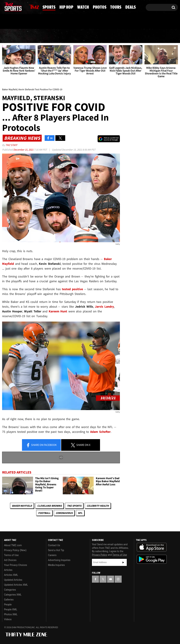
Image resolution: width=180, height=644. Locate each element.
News (11, 36)
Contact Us (54, 545)
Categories (10, 590)
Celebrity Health (98, 506)
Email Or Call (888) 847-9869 (43, 22)
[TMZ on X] (10, 7)
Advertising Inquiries (59, 560)
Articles (8, 570)
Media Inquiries (56, 565)
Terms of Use (11, 555)
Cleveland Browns (49, 506)
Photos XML (11, 614)
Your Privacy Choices (16, 565)
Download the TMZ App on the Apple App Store (152, 547)
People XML (11, 609)
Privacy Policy (99, 555)
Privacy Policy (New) (15, 550)
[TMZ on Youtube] (16, 7)
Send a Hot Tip (56, 550)
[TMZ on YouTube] (111, 579)
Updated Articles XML (16, 585)
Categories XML (13, 595)
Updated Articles (13, 580)
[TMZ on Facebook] (5, 7)
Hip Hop (63, 36)
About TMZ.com (13, 545)
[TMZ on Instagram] (23, 7)
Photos (116, 36)
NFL (80, 513)
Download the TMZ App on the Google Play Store (152, 559)
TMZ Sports (74, 506)
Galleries (9, 600)
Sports (35, 36)
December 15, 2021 (24, 150)
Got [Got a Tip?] (13, 22)
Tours (142, 36)
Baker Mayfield (22, 506)
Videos (8, 619)
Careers (52, 555)
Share (41, 445)
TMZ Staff (11, 145)
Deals (165, 36)
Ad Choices (10, 560)
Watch (90, 36)
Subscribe (123, 562)
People (8, 605)
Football (44, 513)
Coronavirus (64, 513)
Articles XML (11, 575)
